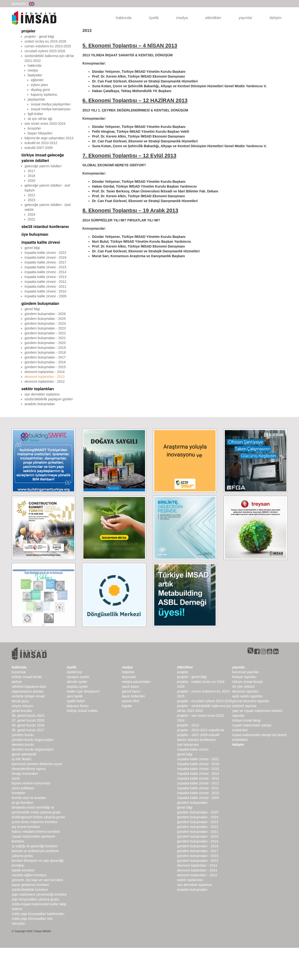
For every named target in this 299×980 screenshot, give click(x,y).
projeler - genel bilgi (39, 37)
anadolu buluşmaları (40, 404)
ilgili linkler (36, 114)
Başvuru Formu (78, 706)
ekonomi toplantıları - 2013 (45, 377)
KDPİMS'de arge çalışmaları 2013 (49, 138)
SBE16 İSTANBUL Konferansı (197, 740)
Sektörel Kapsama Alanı (29, 687)
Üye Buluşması (188, 745)
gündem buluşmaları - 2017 (45, 357)
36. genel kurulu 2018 (28, 725)
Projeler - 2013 (188, 725)
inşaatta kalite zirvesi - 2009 (46, 296)
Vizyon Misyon (22, 706)
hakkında (124, 18)
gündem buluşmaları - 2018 (45, 352)
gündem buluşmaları (40, 304)
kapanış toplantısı (44, 95)
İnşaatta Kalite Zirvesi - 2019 (198, 764)
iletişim (276, 18)
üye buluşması (35, 234)
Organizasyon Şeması (28, 691)
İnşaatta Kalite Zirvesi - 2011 (198, 788)
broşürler (34, 128)
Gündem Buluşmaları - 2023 (198, 822)
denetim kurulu (23, 745)
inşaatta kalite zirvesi (41, 242)
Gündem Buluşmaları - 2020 (198, 836)
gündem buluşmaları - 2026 (45, 314)
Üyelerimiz (75, 672)
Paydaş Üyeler (77, 687)
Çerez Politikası (23, 788)
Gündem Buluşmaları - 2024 (198, 817)
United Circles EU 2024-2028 (45, 41)
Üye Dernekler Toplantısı (195, 885)
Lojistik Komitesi (23, 870)
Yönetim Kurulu (23, 735)
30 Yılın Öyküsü (244, 687)
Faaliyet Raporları (244, 677)
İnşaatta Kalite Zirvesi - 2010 (198, 793)
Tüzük (16, 778)
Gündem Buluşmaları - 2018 (198, 846)
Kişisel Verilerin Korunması (31, 783)
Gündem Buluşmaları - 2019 (198, 841)
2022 (32, 219)
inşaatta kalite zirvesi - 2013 (46, 277)
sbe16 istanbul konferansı (45, 227)
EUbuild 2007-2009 (39, 148)
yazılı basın (131, 687)
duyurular (129, 677)
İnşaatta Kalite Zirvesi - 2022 (198, 759)
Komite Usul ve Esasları (29, 798)
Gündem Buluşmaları (193, 803)
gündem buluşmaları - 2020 (45, 343)
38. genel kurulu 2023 (28, 716)
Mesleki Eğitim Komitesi (29, 875)
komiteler (19, 793)
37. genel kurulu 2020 (28, 720)
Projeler (183, 672)
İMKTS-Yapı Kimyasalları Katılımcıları (38, 914)
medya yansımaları (136, 682)
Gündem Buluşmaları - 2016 (198, 856)
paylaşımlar (36, 99)
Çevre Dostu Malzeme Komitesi (35, 822)
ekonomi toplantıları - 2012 (45, 381)
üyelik (154, 18)
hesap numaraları (25, 774)
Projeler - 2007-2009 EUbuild (198, 735)
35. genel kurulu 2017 (28, 730)
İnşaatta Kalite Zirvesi (193, 749)
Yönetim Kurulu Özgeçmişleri (33, 740)
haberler (128, 672)
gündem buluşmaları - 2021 (45, 338)
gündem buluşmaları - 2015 (45, 367)
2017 (32, 171)
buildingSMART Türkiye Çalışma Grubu (38, 817)
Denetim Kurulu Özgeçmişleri (33, 749)
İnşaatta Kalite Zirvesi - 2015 (198, 769)
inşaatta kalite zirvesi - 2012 (46, 282)
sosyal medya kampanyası (51, 109)
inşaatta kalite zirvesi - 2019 (46, 257)
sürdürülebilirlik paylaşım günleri (49, 399)
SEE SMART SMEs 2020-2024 (45, 124)
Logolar (127, 706)
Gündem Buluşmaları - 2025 (198, 812)
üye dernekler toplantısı (42, 394)
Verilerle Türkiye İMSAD (28, 696)
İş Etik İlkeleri (22, 759)
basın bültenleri (134, 696)
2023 (32, 200)
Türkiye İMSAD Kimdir (27, 677)
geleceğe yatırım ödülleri (43, 166)
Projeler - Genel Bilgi (192, 677)
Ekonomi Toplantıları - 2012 (197, 875)
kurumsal (19, 672)
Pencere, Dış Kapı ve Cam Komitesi (37, 880)
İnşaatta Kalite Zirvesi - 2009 (198, 798)
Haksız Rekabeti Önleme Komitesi (36, 832)
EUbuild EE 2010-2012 (41, 143)
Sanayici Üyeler (78, 677)
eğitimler (37, 80)
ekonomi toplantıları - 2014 (45, 372)
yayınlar (246, 18)
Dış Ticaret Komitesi (26, 827)
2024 (32, 214)
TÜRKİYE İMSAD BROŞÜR (248, 682)
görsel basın (131, 691)
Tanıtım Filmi (131, 701)
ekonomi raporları (245, 691)
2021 (32, 195)
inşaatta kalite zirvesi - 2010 (46, 291)
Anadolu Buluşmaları (192, 890)
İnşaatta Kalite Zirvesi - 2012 (198, 783)
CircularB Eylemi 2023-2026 (45, 51)
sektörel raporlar (244, 706)
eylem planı (40, 85)
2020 (32, 181)
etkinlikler (213, 18)
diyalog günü (40, 90)
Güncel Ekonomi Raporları (251, 701)
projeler (29, 31)
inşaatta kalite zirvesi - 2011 (46, 286)
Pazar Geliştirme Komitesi (30, 885)
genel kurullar (22, 711)
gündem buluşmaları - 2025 (45, 319)
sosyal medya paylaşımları (51, 104)
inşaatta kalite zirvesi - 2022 (46, 253)
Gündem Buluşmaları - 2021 (198, 832)
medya (182, 18)
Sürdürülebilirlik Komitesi (30, 890)
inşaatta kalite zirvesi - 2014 (46, 272)
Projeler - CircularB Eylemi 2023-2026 (205, 701)
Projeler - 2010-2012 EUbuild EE (201, 730)
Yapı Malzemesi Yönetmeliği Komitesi (39, 894)
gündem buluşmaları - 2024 (45, 323)
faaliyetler (35, 75)
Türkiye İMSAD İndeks (83, 711)
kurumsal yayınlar (246, 672)
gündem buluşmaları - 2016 (45, 362)
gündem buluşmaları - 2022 (45, 333)
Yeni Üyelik (75, 696)
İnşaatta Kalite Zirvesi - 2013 (198, 778)
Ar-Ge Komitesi (22, 803)
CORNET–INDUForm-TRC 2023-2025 (48, 46)
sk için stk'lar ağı (40, 119)
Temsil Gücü (20, 701)
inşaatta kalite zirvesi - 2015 (46, 267)
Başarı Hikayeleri (40, 133)
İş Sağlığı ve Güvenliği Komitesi (35, 846)
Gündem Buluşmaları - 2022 (198, 827)
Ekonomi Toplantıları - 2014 (197, 865)
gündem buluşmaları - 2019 (45, 348)
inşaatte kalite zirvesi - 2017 (46, 262)
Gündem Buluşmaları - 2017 (198, 851)
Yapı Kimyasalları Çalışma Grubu (36, 899)
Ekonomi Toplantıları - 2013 (197, 870)
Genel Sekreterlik (24, 754)
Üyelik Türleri (76, 701)
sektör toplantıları (38, 389)
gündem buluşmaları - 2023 (45, 328)
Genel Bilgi (185, 754)
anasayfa (19, 4)
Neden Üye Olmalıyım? (84, 691)
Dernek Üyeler (77, 682)
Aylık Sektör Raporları (248, 696)
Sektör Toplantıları (190, 880)
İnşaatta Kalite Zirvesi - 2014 (198, 774)
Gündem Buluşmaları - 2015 (198, 861)
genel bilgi (32, 248)
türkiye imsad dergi (247, 720)
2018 (32, 176)
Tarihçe (17, 682)
